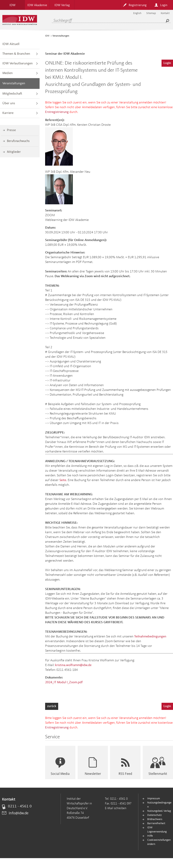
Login (167, 63)
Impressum (154, 799)
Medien (8, 73)
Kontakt (165, 13)
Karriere (8, 113)
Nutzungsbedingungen (159, 805)
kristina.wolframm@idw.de (73, 665)
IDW (47, 36)
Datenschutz (154, 815)
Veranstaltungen (14, 83)
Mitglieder (14, 152)
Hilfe (150, 836)
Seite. (63, 480)
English (137, 13)
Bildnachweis (155, 819)
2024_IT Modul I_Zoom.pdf (64, 682)
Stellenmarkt (158, 774)
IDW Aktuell (11, 44)
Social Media (60, 774)
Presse (11, 130)
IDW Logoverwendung (157, 830)
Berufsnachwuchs (18, 141)
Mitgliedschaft (12, 94)
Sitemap (151, 13)
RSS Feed (125, 774)
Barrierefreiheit (156, 823)
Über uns (9, 103)
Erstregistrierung (57, 112)
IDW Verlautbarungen (18, 63)
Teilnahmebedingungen (150, 637)
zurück (52, 706)
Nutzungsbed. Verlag (159, 811)
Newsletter (93, 774)
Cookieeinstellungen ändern (159, 842)
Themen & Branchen (16, 54)
